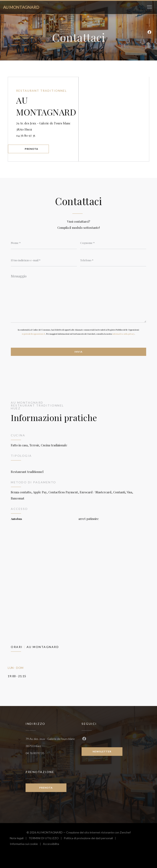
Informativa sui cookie (26, 844)
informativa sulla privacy (123, 334)
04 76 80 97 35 (26, 135)
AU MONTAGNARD (21, 7)
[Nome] (44, 243)
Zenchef (125, 832)
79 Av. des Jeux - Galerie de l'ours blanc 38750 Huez (43, 126)
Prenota (31, 149)
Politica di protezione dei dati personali (91, 839)
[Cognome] (113, 243)
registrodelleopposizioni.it (34, 334)
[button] (149, 7)
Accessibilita (51, 844)
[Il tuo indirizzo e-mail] (44, 260)
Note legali (19, 839)
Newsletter (102, 751)
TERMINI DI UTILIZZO (46, 839)
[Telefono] (113, 260)
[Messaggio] (78, 297)
